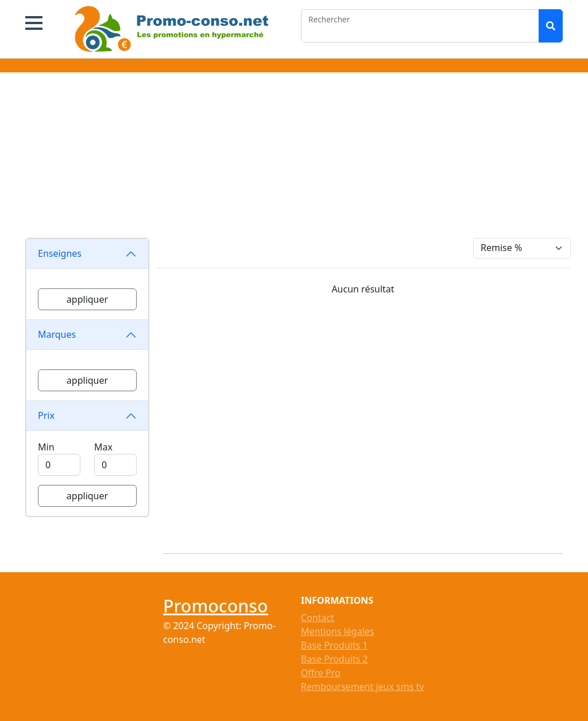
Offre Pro (321, 673)
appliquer (87, 299)
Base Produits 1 (334, 645)
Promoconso (216, 606)
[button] (34, 23)
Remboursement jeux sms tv (362, 687)
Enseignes (60, 253)
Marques (57, 334)
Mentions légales (338, 631)
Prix (46, 415)
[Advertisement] (294, 157)
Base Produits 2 (334, 659)
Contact (318, 618)
